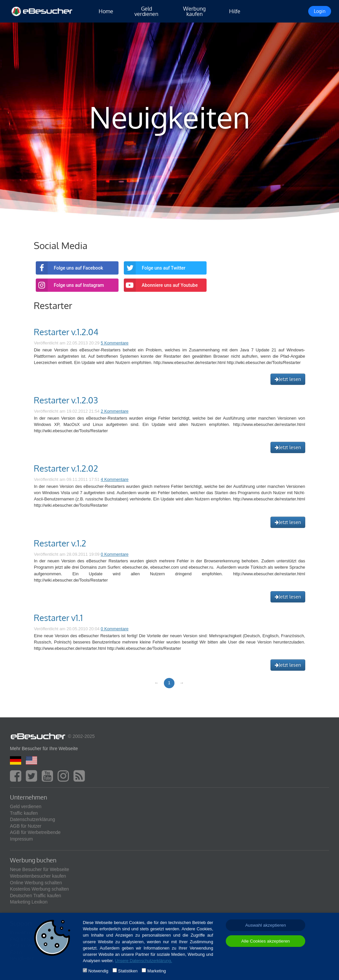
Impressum (21, 839)
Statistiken (128, 971)
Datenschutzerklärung (32, 819)
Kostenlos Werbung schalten (39, 889)
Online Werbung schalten (36, 883)
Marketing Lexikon (29, 902)
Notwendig (98, 971)
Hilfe (235, 11)
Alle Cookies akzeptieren (266, 941)
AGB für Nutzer (26, 826)
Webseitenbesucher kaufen (38, 876)
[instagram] (65, 779)
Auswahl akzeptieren (266, 925)
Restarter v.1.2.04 (66, 332)
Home (106, 11)
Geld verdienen (146, 11)
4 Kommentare (115, 479)
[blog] (81, 779)
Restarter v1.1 (58, 618)
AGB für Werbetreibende (35, 832)
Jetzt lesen (288, 379)
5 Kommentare (115, 343)
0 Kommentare (115, 554)
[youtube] (49, 779)
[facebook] (17, 779)
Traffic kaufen (24, 813)
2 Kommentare (115, 411)
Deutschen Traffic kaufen (36, 896)
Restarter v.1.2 (60, 543)
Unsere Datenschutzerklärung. (144, 961)
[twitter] (33, 779)
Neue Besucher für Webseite (40, 869)
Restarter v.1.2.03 (66, 400)
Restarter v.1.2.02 (66, 468)
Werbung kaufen (194, 11)
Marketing (157, 971)
